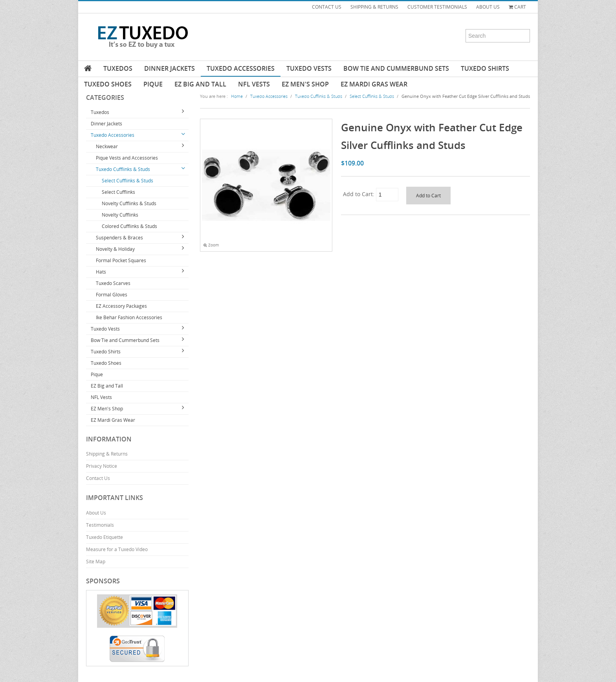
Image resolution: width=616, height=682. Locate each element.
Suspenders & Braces (119, 238)
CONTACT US (327, 7)
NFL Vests (254, 84)
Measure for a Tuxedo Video (117, 549)
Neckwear (107, 146)
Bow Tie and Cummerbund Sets (396, 68)
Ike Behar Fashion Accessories (129, 317)
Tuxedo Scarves (113, 283)
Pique (153, 84)
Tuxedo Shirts (485, 68)
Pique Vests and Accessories (127, 158)
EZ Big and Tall (200, 84)
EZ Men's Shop (305, 84)
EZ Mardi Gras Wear (374, 84)
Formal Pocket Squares (121, 260)
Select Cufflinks (118, 192)
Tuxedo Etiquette (104, 537)
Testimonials (100, 525)
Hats (101, 272)
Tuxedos (118, 68)
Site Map (96, 562)
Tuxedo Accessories (241, 68)
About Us (96, 513)
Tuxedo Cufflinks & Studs (123, 169)
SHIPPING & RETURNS (374, 7)
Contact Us (98, 478)
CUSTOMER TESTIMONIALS (437, 7)
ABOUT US (488, 7)
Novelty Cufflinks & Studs (129, 203)
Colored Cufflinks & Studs (129, 226)
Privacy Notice (102, 466)
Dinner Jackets (170, 68)
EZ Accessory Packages (121, 306)
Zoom (211, 245)
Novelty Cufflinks (120, 215)
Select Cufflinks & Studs (127, 181)
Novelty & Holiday (115, 249)
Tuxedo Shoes (108, 84)
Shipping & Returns (107, 454)
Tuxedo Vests (309, 68)
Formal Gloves (112, 295)
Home (237, 96)
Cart (517, 7)
